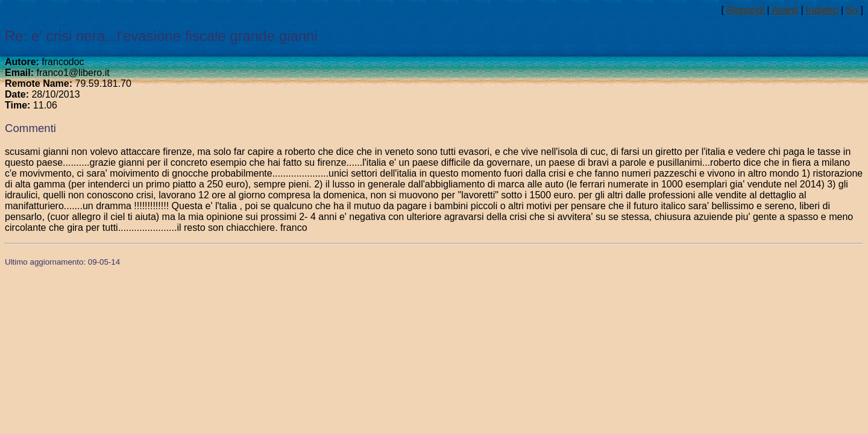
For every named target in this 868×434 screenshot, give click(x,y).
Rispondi (745, 10)
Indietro (822, 10)
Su (852, 10)
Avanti (785, 10)
